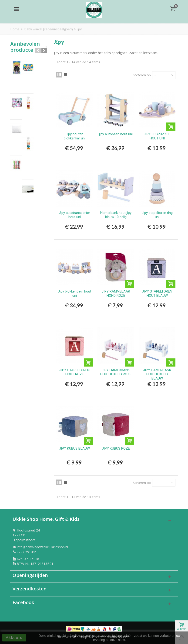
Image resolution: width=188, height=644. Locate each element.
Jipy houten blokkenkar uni (75, 136)
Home (15, 29)
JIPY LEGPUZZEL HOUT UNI (157, 136)
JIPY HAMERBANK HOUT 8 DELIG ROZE (116, 372)
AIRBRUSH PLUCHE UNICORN (34, 98)
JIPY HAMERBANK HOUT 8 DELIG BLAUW (157, 374)
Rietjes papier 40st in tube (36, 148)
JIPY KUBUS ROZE (116, 448)
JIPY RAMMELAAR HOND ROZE (116, 293)
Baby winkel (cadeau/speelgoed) (49, 29)
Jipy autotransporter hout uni (74, 215)
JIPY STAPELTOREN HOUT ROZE (74, 372)
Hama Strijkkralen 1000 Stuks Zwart (34, 70)
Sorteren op (142, 75)
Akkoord (14, 638)
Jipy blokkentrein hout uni (75, 293)
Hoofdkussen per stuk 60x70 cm (36, 124)
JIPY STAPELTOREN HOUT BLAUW (157, 293)
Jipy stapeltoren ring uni (157, 215)
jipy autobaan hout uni (116, 134)
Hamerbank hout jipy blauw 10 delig (116, 215)
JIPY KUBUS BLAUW (74, 448)
